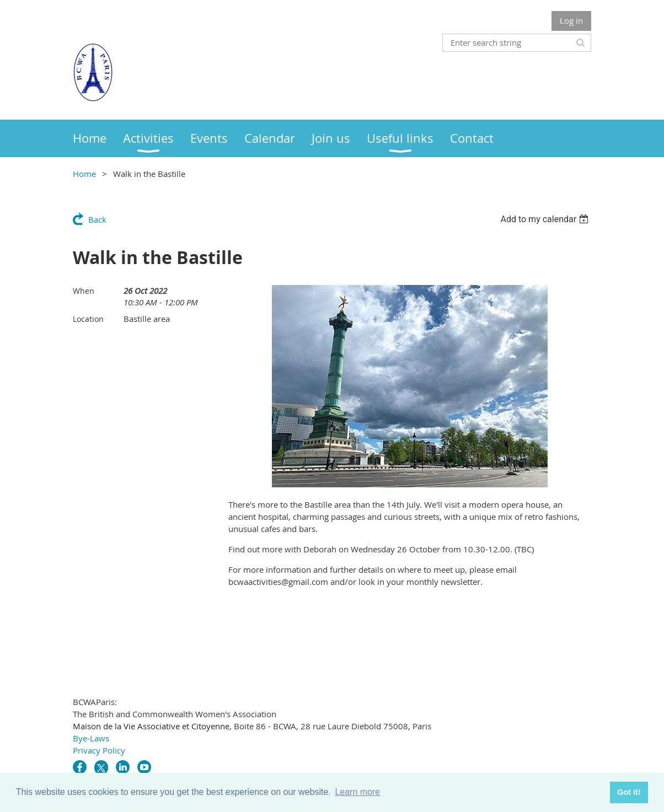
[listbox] (546, 219)
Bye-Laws (91, 738)
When (84, 291)
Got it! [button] (629, 792)
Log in (571, 20)
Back (97, 219)
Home (84, 174)
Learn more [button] (357, 792)
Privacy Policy (99, 750)
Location (88, 319)
